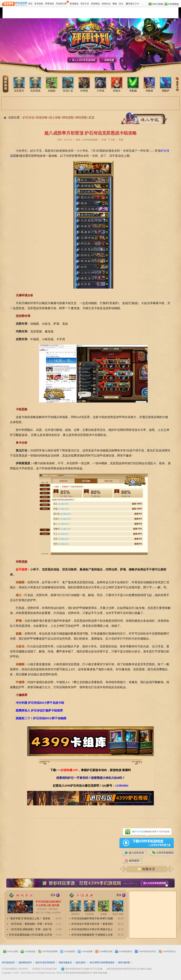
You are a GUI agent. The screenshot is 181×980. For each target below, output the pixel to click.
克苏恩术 (19, 84)
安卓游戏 (39, 4)
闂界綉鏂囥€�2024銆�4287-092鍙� (84, 969)
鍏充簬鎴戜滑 (8, 962)
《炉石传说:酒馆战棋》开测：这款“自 (30, 929)
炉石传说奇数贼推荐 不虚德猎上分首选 (92, 935)
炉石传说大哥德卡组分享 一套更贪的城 (92, 924)
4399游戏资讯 (125, 951)
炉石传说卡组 (30, 13)
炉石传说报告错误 (132, 861)
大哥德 (100, 84)
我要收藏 (108, 60)
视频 (115, 4)
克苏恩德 (35, 84)
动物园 (52, 84)
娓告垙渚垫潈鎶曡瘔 (45, 962)
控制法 (117, 84)
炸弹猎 (84, 84)
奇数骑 (149, 84)
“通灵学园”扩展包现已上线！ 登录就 (30, 919)
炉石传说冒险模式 (69, 13)
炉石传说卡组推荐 (87, 895)
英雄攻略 (42, 117)
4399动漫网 (87, 951)
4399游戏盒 (173, 4)
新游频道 (74, 4)
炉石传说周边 (127, 13)
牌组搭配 (68, 117)
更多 (53, 895)
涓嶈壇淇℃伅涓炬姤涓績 (44, 969)
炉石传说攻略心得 (108, 13)
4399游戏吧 (70, 951)
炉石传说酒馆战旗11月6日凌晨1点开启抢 (31, 935)
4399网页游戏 (106, 951)
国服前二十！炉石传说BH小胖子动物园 (41, 718)
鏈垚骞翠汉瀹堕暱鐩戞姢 (102, 962)
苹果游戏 (49, 4)
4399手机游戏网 (82, 60)
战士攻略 (55, 117)
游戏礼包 (106, 4)
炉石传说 (11, 13)
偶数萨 (166, 84)
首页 (30, 4)
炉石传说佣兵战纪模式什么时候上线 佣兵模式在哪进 (48, 905)
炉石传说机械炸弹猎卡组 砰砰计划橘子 (92, 919)
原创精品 (95, 4)
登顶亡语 (68, 84)
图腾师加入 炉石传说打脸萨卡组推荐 (39, 710)
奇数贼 (133, 84)
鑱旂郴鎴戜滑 (25, 962)
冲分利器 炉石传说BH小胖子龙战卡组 (40, 703)
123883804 (122, 786)
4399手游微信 (162, 853)
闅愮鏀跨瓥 (124, 962)
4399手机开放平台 (147, 951)
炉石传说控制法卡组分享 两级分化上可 (92, 930)
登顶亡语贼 (118, 908)
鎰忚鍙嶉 (81, 962)
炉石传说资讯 (50, 13)
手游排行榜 (62, 3)
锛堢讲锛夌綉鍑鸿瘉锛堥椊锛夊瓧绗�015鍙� (129, 969)
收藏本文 (147, 869)
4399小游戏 (157, 4)
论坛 (121, 4)
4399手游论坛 (135, 853)
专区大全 (85, 4)
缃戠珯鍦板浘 (65, 962)
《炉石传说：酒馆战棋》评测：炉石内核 (31, 924)
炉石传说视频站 (88, 13)
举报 (121, 140)
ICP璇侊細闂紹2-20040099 (15, 969)
